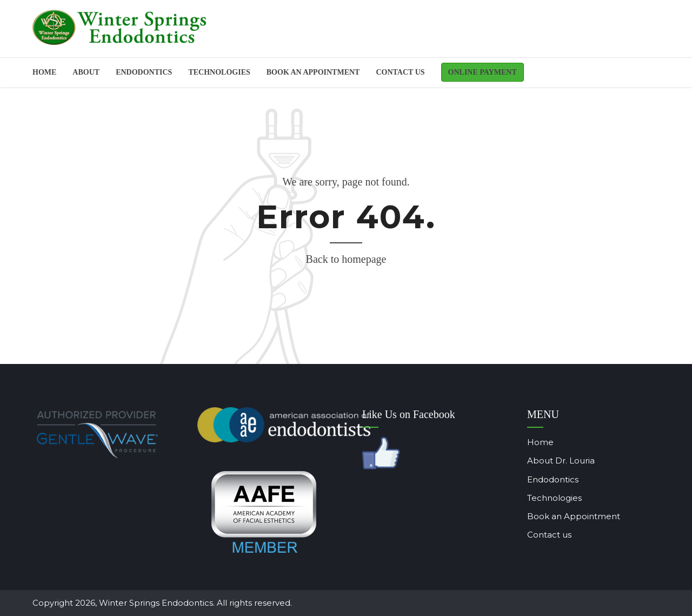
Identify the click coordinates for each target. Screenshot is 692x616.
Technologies (219, 72)
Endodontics (537, 479)
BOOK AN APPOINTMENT (313, 72)
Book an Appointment (557, 516)
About (86, 72)
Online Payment (483, 72)
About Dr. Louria (545, 461)
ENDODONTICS (144, 72)
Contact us (400, 72)
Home (44, 72)
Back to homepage (346, 259)
